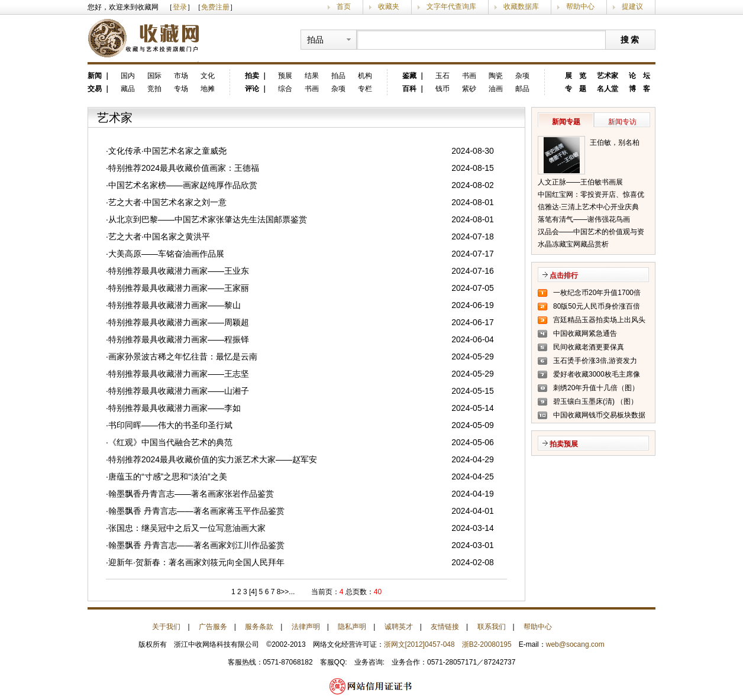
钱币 (442, 89)
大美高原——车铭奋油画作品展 (166, 254)
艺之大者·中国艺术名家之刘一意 (167, 202)
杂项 (338, 89)
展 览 (576, 76)
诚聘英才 (399, 627)
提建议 (632, 7)
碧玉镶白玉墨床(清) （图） (595, 401)
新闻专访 (622, 122)
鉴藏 (409, 76)
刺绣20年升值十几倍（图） (596, 388)
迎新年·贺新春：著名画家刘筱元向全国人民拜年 (196, 562)
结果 (312, 76)
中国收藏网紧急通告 (585, 333)
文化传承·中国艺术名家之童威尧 (167, 151)
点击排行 (564, 276)
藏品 (128, 89)
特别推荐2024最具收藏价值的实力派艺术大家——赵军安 (213, 459)
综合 (285, 89)
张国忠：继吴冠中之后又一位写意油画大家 (187, 528)
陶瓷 (496, 76)
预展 (285, 76)
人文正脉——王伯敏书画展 (580, 182)
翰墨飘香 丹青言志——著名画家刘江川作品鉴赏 (196, 545)
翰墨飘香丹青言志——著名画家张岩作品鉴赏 (191, 494)
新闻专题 (566, 122)
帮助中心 (580, 7)
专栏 (365, 89)
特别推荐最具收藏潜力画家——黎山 (175, 305)
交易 (95, 89)
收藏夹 (389, 7)
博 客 (639, 89)
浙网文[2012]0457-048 (419, 644)
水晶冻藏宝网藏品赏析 (573, 244)
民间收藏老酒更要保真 (589, 347)
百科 (409, 89)
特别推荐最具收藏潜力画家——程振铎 (179, 339)
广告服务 (213, 627)
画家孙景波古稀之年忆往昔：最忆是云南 (183, 357)
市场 (181, 76)
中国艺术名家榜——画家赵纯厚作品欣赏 (183, 185)
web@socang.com (575, 644)
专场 (181, 89)
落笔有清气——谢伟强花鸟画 (584, 219)
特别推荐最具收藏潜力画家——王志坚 (179, 374)
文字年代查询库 (451, 7)
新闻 (95, 76)
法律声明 (306, 627)
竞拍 (154, 89)
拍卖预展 (564, 444)
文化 (208, 76)
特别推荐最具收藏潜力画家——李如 (175, 408)
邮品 (522, 89)
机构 (365, 76)
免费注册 (215, 7)
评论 (252, 89)
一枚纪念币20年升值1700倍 (597, 293)
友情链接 (445, 627)
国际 (154, 76)
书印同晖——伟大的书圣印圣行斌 (170, 425)
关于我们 (166, 627)
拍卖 (252, 76)
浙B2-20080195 (487, 644)
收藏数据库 (521, 7)
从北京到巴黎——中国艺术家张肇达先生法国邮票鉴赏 (208, 219)
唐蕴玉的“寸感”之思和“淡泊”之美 (168, 477)
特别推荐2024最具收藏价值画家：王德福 (184, 168)
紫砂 (469, 89)
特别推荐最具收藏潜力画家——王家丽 (179, 288)
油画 (496, 89)
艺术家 (608, 76)
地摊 (208, 89)
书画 (312, 89)
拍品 (338, 76)
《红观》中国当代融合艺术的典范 (170, 442)
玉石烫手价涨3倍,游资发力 (595, 361)
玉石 (442, 76)
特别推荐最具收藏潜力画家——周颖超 (179, 322)
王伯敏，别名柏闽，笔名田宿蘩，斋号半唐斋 (618, 144)
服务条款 (259, 627)
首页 (344, 7)
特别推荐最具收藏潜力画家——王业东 (179, 271)
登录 (180, 7)
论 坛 (639, 76)
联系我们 (492, 627)
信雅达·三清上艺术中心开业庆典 (588, 207)
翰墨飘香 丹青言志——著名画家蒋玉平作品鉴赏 (196, 511)
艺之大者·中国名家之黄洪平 (159, 236)
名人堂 (608, 89)
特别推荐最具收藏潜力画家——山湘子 (179, 391)
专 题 (576, 89)
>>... (287, 592)
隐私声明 (352, 627)
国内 (128, 76)
